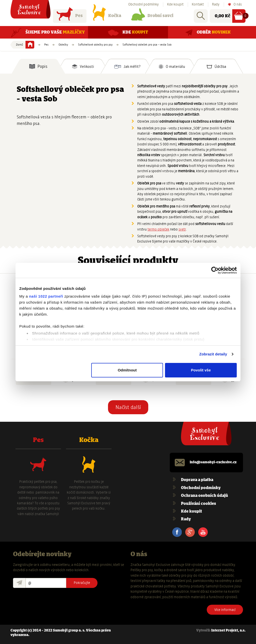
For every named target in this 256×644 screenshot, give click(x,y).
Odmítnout (127, 370)
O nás (238, 5)
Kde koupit (175, 5)
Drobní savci (152, 17)
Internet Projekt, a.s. (228, 631)
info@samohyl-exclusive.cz (213, 462)
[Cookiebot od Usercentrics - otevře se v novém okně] (215, 270)
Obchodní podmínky (143, 5)
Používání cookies (198, 504)
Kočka (107, 17)
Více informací (225, 610)
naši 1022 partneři (46, 296)
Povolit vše (201, 370)
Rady (216, 5)
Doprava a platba (197, 480)
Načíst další (128, 407)
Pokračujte (82, 583)
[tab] (38, 66)
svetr (182, 229)
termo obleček (158, 229)
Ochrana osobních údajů (204, 496)
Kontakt (198, 5)
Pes (70, 17)
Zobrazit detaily (213, 354)
